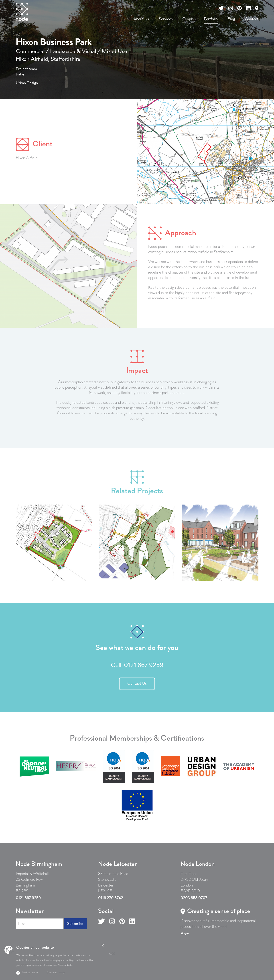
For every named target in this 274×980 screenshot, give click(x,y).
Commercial (30, 52)
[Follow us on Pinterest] (122, 921)
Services (166, 19)
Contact (252, 19)
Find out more (30, 973)
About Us (141, 19)
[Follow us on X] (102, 921)
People (188, 19)
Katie (20, 75)
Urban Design (27, 83)
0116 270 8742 (111, 898)
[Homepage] (22, 12)
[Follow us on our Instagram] (231, 8)
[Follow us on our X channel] (221, 8)
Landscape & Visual (73, 52)
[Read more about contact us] (257, 8)
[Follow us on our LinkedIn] (248, 8)
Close (103, 945)
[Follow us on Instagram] (112, 921)
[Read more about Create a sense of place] (185, 934)
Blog (231, 19)
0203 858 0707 (194, 898)
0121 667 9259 (144, 666)
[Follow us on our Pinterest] (239, 8)
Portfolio (211, 19)
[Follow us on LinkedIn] (132, 921)
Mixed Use (114, 52)
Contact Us (137, 684)
